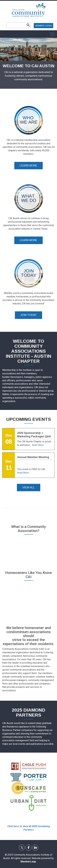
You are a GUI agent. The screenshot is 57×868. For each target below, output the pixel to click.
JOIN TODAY (28, 315)
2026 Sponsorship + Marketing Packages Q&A (34, 435)
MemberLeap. (28, 862)
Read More (38, 445)
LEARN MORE (28, 166)
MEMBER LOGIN (43, 26)
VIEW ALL (29, 487)
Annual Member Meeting (33, 457)
